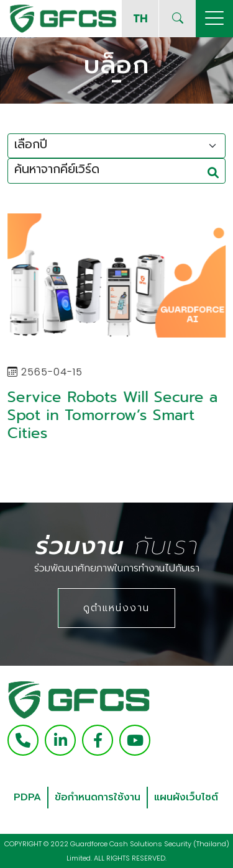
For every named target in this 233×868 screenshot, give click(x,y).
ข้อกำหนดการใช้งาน (98, 797)
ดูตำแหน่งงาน (116, 608)
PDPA (27, 797)
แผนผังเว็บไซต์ (186, 797)
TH (140, 18)
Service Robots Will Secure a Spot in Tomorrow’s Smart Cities (112, 415)
